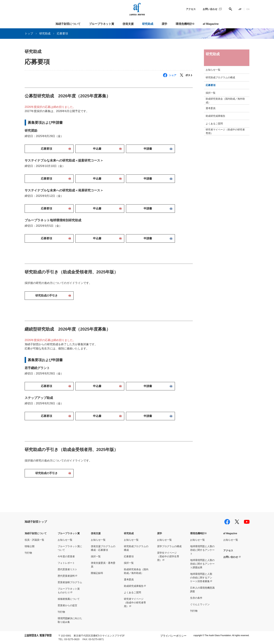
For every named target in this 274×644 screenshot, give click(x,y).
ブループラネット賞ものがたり (69, 591)
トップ (29, 33)
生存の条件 (196, 598)
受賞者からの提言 (67, 605)
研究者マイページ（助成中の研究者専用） (225, 131)
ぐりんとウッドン (200, 604)
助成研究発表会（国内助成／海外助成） (225, 101)
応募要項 (211, 85)
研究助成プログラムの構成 (220, 77)
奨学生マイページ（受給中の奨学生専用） (168, 556)
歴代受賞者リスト (67, 569)
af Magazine (211, 24)
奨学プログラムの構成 (169, 546)
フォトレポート (66, 563)
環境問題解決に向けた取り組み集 (70, 620)
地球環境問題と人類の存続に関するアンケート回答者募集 (201, 578)
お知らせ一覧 (213, 70)
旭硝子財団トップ (36, 522)
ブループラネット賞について (70, 548)
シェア (173, 75)
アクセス (191, 9)
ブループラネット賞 (102, 24)
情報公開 (30, 546)
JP (240, 9)
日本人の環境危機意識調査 (202, 590)
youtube (247, 522)
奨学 (164, 24)
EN (248, 9)
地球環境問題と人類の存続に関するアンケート (202, 550)
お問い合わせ (210, 9)
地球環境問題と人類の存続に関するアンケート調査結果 (202, 564)
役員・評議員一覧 (34, 540)
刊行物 (28, 553)
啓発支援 (128, 24)
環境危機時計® (185, 24)
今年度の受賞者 (66, 556)
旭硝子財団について (68, 24)
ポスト (189, 75)
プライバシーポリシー (173, 636)
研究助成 (148, 24)
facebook (227, 522)
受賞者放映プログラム (70, 582)
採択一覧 (211, 93)
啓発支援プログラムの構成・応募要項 (103, 548)
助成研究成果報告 (215, 116)
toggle (246, 70)
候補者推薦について (69, 599)
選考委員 (211, 108)
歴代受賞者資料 (66, 576)
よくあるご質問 (214, 124)
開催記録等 (97, 573)
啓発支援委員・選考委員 (103, 565)
